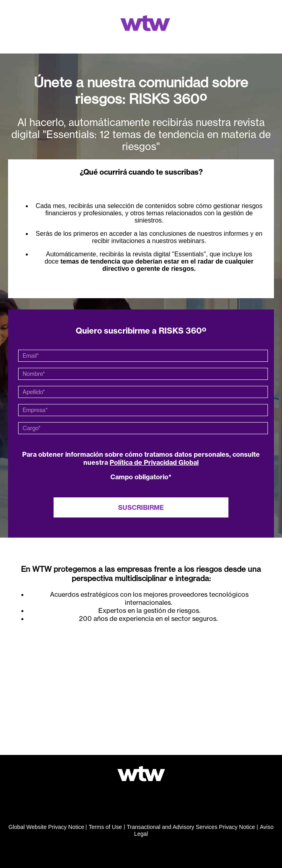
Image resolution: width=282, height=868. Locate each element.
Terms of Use (105, 827)
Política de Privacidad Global (154, 462)
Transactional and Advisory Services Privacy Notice (191, 827)
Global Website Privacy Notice (46, 827)
